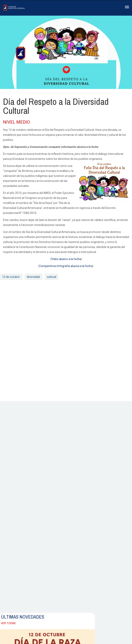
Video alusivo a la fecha (66, 259)
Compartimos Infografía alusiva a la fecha (66, 266)
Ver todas (8, 623)
